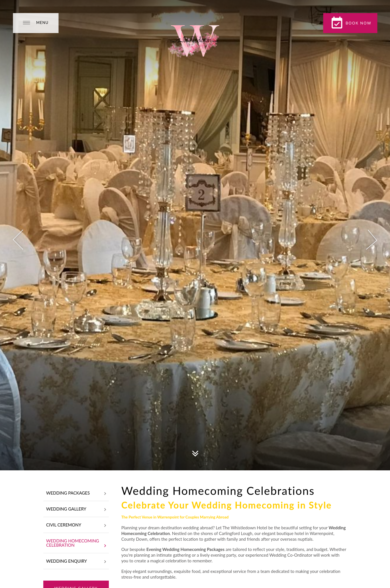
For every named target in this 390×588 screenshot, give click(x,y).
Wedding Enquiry (76, 562)
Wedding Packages (76, 493)
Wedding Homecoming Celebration (76, 543)
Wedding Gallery (76, 509)
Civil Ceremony (76, 525)
